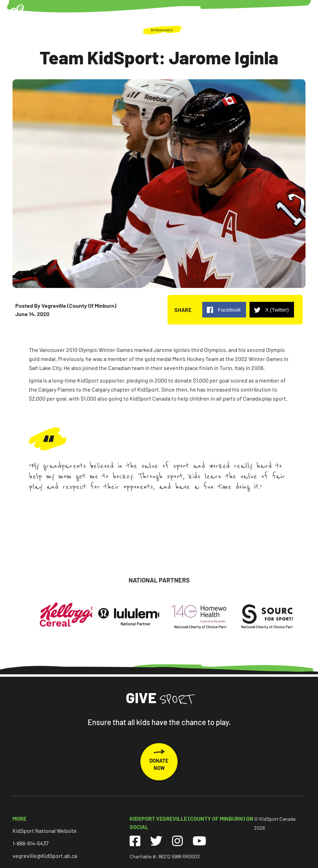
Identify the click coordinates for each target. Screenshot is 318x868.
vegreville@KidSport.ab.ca (45, 856)
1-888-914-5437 (31, 843)
